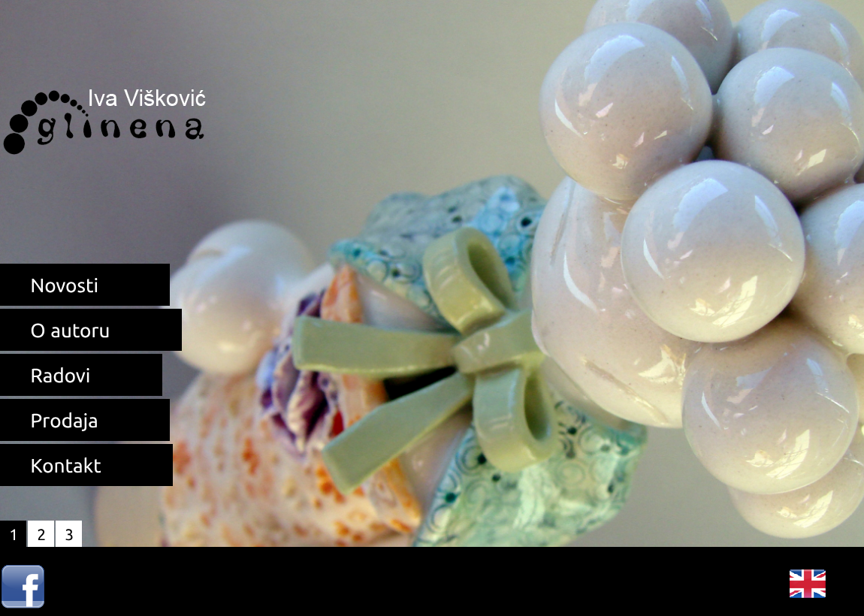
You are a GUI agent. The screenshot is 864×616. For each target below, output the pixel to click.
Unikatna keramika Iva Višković (105, 115)
